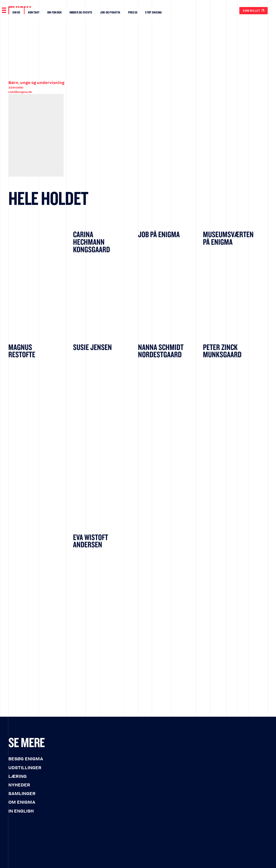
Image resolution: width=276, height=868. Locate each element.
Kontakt (34, 12)
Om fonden (54, 12)
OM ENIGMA (22, 802)
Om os (16, 12)
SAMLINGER (22, 794)
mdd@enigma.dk (20, 92)
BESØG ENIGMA (26, 759)
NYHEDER (19, 785)
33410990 (16, 88)
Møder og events (81, 12)
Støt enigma (153, 12)
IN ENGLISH (21, 811)
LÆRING (18, 776)
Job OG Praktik (110, 12)
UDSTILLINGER (25, 768)
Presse (133, 12)
